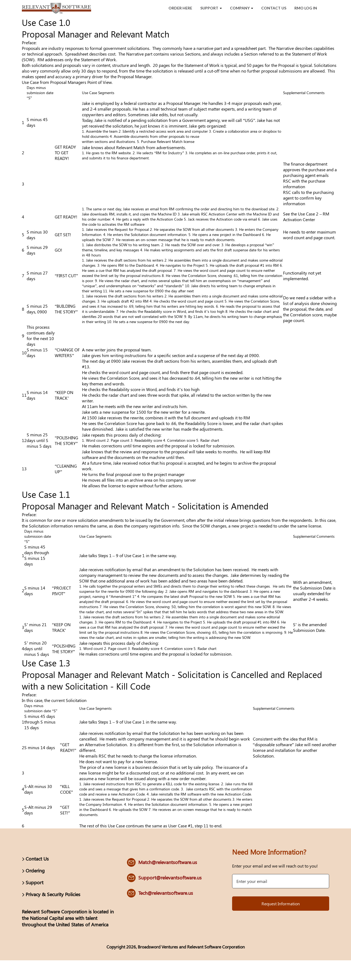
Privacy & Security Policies (53, 894)
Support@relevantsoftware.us (170, 878)
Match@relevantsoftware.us (168, 862)
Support (211, 8)
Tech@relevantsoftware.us (166, 893)
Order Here (180, 8)
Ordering (35, 871)
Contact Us (274, 8)
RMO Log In (306, 8)
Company (242, 8)
